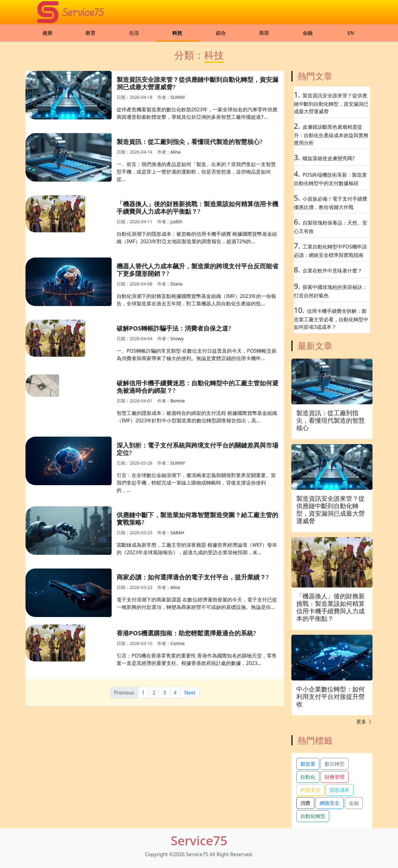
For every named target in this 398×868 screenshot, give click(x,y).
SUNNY (178, 97)
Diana (176, 284)
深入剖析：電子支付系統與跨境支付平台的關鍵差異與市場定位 (197, 449)
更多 (364, 722)
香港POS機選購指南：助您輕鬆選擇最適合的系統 (185, 633)
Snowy (177, 339)
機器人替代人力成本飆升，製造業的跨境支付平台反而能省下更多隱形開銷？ (197, 270)
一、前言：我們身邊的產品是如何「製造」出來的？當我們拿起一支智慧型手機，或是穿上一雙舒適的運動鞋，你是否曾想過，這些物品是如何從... (196, 172)
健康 (47, 33)
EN (351, 33)
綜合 (221, 33)
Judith (176, 222)
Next (190, 693)
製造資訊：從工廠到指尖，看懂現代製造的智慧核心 (188, 142)
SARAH (177, 533)
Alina (176, 152)
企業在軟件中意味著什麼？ (332, 271)
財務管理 (335, 777)
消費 (305, 803)
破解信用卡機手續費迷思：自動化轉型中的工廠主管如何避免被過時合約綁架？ (197, 387)
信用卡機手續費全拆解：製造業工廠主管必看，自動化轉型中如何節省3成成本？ (331, 319)
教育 (90, 33)
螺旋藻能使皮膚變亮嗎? (329, 158)
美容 (264, 33)
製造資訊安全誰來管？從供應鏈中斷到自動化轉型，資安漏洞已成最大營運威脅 (197, 83)
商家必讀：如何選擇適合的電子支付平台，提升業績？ (191, 577)
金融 (308, 33)
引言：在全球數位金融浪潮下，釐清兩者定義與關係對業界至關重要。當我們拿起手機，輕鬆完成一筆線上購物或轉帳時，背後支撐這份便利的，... (196, 483)
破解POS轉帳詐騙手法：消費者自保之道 (172, 328)
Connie (178, 643)
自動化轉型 (313, 816)
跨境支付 (310, 790)
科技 (177, 33)
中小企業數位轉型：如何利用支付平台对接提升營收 (331, 696)
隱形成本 (340, 790)
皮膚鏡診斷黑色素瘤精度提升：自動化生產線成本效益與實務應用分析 (331, 135)
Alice (175, 587)
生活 (134, 33)
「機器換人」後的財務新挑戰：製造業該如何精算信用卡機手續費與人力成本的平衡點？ (197, 208)
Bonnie (178, 401)
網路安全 (330, 803)
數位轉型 (335, 764)
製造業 (308, 764)
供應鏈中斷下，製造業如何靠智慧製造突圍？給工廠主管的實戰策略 (197, 519)
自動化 (308, 777)
